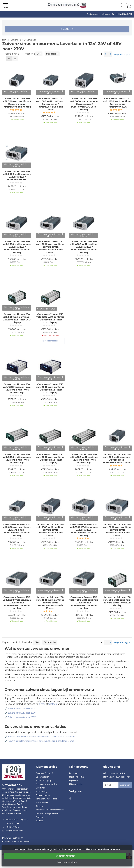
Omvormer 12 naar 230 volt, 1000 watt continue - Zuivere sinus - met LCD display (50, 318)
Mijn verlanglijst (76, 784)
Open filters (67, 29)
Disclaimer (40, 788)
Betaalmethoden (43, 795)
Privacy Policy (42, 791)
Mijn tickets (74, 780)
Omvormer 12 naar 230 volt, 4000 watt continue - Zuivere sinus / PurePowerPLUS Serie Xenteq (84, 247)
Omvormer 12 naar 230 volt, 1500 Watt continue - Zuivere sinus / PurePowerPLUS (117, 103)
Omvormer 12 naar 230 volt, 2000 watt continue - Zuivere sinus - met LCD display (50, 388)
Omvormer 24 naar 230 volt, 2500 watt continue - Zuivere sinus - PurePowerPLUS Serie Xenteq (17, 603)
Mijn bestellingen (77, 777)
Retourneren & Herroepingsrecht (50, 810)
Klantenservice (42, 802)
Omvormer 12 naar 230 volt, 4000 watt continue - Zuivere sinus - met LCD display (84, 458)
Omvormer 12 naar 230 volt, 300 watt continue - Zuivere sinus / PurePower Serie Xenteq (17, 103)
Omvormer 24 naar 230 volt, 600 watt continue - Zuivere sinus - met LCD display (117, 601)
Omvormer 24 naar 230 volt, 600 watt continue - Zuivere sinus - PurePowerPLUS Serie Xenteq (17, 530)
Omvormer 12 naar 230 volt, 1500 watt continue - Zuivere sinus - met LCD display (17, 388)
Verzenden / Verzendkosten (48, 799)
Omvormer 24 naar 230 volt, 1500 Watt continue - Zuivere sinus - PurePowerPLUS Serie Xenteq (84, 530)
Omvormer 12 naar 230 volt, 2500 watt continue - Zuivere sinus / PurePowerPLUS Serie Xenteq (17, 247)
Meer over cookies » (67, 862)
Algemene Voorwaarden (46, 784)
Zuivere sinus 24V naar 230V (22, 713)
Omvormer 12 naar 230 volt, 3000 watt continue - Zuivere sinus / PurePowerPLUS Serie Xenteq (50, 247)
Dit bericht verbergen (65, 856)
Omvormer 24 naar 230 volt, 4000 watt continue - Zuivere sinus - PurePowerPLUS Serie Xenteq (84, 603)
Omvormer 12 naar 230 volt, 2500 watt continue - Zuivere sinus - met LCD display (17, 458)
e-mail (42, 704)
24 (39, 54)
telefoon (53, 704)
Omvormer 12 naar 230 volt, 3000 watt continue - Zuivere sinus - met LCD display (50, 458)
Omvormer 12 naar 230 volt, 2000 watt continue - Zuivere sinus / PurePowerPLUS (17, 175)
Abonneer (125, 785)
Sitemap (39, 806)
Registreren (92, 14)
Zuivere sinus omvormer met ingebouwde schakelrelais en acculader (41, 736)
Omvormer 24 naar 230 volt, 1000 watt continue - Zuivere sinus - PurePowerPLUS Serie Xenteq (50, 530)
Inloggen (106, 14)
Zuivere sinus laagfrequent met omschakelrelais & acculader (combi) (41, 741)
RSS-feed (40, 821)
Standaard (52, 54)
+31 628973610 (123, 14)
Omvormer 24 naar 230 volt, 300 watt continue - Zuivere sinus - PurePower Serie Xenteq (117, 458)
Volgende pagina (122, 54)
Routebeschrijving (43, 780)
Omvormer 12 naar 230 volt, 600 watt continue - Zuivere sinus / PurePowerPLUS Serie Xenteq (50, 104)
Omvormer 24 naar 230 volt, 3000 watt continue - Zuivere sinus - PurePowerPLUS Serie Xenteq (50, 603)
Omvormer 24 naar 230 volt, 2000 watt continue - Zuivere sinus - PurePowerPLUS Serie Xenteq (117, 530)
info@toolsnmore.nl (14, 831)
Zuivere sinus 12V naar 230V (22, 708)
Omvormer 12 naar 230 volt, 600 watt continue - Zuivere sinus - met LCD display (17, 318)
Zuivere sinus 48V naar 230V (22, 717)
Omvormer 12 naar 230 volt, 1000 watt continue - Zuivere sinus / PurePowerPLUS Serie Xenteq (84, 104)
